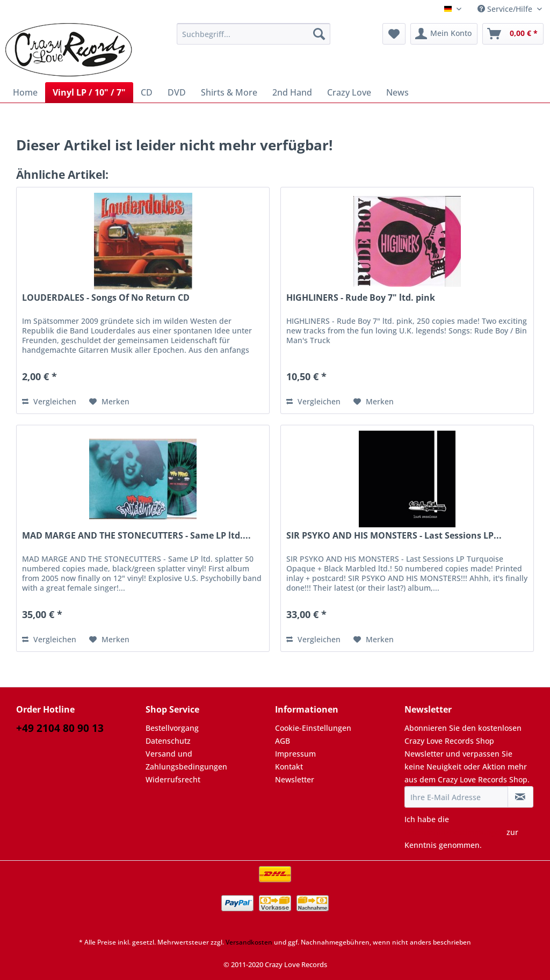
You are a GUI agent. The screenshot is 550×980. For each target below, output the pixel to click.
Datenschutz (168, 741)
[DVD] (177, 92)
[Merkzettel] (394, 34)
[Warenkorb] (513, 34)
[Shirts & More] (229, 92)
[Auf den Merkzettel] (109, 402)
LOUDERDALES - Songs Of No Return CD (106, 298)
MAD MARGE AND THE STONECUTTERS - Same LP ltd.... (136, 536)
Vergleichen (49, 401)
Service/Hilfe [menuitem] (506, 9)
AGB (283, 741)
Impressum (295, 754)
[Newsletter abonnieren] (520, 797)
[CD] (147, 92)
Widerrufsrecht (173, 779)
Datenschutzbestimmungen (454, 832)
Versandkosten (249, 942)
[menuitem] (254, 39)
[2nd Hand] (292, 92)
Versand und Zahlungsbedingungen (186, 760)
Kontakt (289, 767)
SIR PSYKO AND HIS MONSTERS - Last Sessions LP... (394, 536)
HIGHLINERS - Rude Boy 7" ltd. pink (361, 298)
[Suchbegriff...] (254, 34)
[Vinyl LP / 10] (89, 92)
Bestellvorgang (172, 728)
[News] (397, 92)
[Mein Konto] (444, 34)
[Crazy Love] (349, 92)
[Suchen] (319, 34)
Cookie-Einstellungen (313, 728)
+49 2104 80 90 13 (60, 728)
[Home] (25, 92)
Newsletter (295, 779)
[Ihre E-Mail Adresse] (456, 797)
